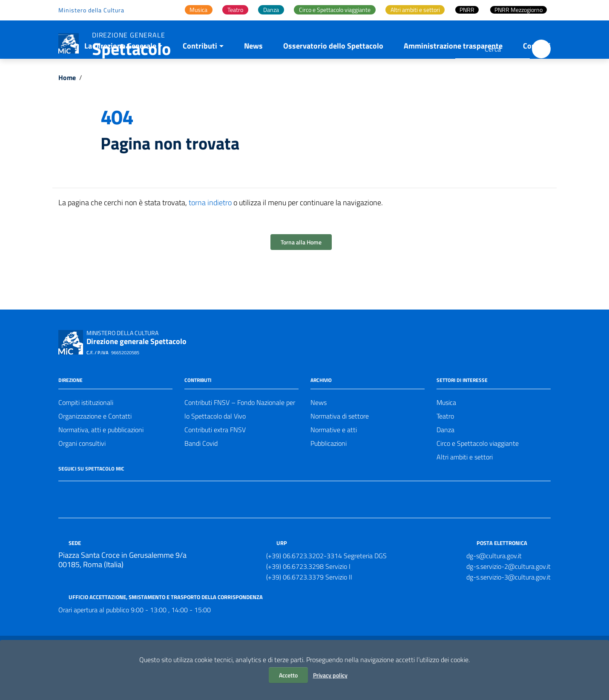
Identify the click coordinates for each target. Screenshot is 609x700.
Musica (446, 439)
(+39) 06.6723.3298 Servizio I (308, 603)
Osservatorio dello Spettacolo (333, 82)
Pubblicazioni (329, 480)
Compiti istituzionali (86, 439)
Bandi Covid (201, 480)
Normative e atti (334, 466)
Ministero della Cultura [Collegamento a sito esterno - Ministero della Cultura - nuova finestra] (91, 10)
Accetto (288, 675)
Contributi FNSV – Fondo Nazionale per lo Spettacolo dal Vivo (240, 446)
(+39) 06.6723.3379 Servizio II (309, 614)
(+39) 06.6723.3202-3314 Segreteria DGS (326, 592)
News (253, 82)
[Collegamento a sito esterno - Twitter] (79, 530)
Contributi (200, 82)
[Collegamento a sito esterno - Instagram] (94, 530)
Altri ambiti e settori (465, 493)
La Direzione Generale (120, 82)
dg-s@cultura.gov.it (494, 592)
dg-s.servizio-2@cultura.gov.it (508, 603)
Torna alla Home (301, 279)
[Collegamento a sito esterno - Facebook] (63, 530)
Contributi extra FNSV (215, 466)
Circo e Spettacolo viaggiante (478, 480)
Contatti (537, 82)
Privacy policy (330, 675)
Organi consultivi (82, 480)
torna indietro (210, 239)
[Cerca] (541, 49)
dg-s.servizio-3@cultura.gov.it (508, 614)
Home (67, 114)
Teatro (445, 453)
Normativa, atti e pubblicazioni (101, 466)
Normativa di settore (340, 453)
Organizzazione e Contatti (95, 453)
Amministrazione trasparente (453, 82)
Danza (445, 466)
